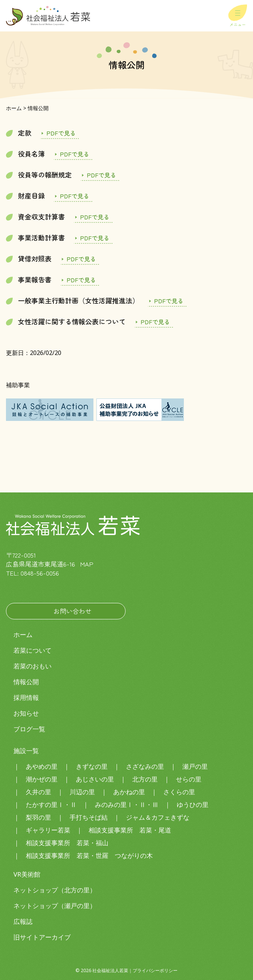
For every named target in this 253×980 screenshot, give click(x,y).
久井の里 (38, 792)
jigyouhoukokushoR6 (80, 280)
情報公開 (26, 682)
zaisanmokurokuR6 (73, 196)
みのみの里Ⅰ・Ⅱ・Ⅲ (127, 805)
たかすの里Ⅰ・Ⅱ (51, 805)
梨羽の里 (38, 817)
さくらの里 (179, 792)
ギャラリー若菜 (48, 830)
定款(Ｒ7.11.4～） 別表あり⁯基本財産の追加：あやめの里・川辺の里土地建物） (60, 133)
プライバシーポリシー (155, 970)
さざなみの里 (145, 766)
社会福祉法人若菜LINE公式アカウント (36, 589)
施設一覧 (26, 751)
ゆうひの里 (193, 805)
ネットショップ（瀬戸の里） (55, 906)
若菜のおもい (33, 666)
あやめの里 (42, 766)
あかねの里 (129, 792)
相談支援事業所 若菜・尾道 (130, 830)
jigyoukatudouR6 (93, 238)
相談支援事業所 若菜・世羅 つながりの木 (89, 855)
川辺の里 (82, 792)
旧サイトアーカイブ (42, 937)
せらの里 (189, 779)
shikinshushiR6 (93, 217)
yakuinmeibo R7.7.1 (73, 154)
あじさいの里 (95, 779)
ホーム (23, 635)
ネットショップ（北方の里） (55, 890)
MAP (87, 564)
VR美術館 (27, 874)
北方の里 (145, 779)
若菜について (33, 650)
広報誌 (23, 921)
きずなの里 (92, 766)
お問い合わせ (72, 611)
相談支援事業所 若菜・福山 (67, 843)
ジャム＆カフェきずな (158, 817)
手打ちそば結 (89, 817)
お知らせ (26, 713)
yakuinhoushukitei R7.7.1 (100, 175)
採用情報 (26, 697)
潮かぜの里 (42, 779)
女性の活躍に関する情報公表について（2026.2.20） (154, 322)
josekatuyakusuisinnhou (167, 301)
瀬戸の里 (195, 766)
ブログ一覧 (29, 729)
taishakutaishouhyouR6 (80, 259)
